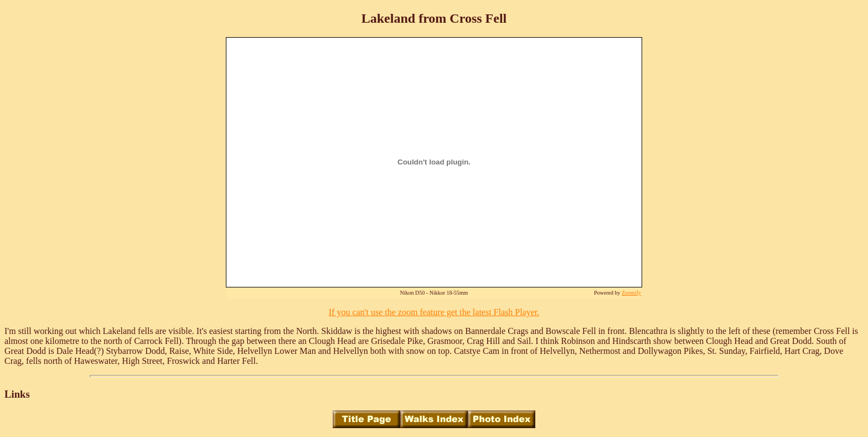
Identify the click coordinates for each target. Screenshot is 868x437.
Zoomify (631, 293)
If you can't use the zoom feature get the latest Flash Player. (434, 312)
